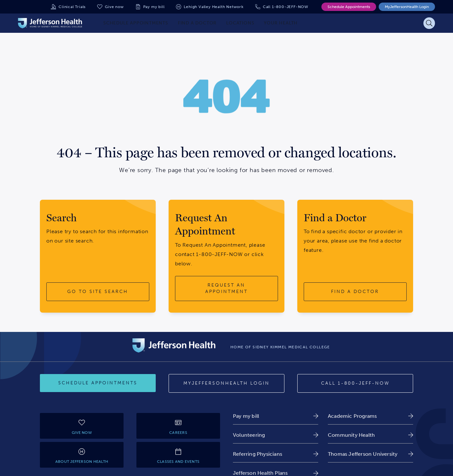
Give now (114, 7)
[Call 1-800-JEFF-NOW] (355, 383)
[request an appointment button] (226, 288)
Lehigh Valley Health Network (213, 7)
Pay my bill (154, 7)
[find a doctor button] (355, 292)
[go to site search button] (98, 292)
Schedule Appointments (349, 7)
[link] (276, 416)
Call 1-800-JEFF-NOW (286, 7)
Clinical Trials (72, 7)
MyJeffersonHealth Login (407, 7)
